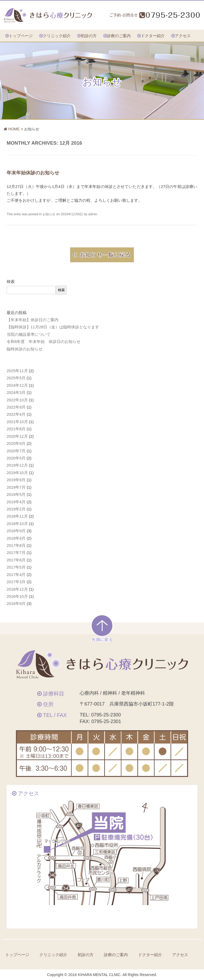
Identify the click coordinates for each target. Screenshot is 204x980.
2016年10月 (17, 596)
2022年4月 (16, 414)
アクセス (183, 36)
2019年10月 (17, 473)
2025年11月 (17, 371)
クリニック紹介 (57, 36)
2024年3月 (16, 393)
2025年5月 (16, 378)
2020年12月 (17, 436)
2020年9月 (16, 444)
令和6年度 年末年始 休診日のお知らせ (44, 342)
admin (93, 214)
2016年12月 (17, 589)
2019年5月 (16, 495)
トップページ (21, 36)
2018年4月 (16, 538)
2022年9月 (16, 407)
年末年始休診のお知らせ (33, 173)
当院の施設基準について (29, 334)
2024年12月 (17, 385)
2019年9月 (16, 480)
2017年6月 (16, 560)
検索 (11, 282)
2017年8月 (16, 545)
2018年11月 (17, 516)
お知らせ (49, 214)
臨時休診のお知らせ (25, 349)
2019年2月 (16, 509)
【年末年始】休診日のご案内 (33, 320)
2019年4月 (16, 502)
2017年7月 (16, 553)
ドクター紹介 (153, 36)
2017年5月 (16, 567)
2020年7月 (16, 451)
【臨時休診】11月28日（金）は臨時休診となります (53, 327)
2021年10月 (17, 422)
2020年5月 (16, 458)
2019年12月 (17, 465)
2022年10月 (17, 400)
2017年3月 (16, 582)
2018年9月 (16, 531)
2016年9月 (16, 604)
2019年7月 (16, 487)
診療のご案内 (119, 36)
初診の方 (89, 36)
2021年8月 (16, 429)
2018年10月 (17, 524)
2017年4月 (16, 575)
